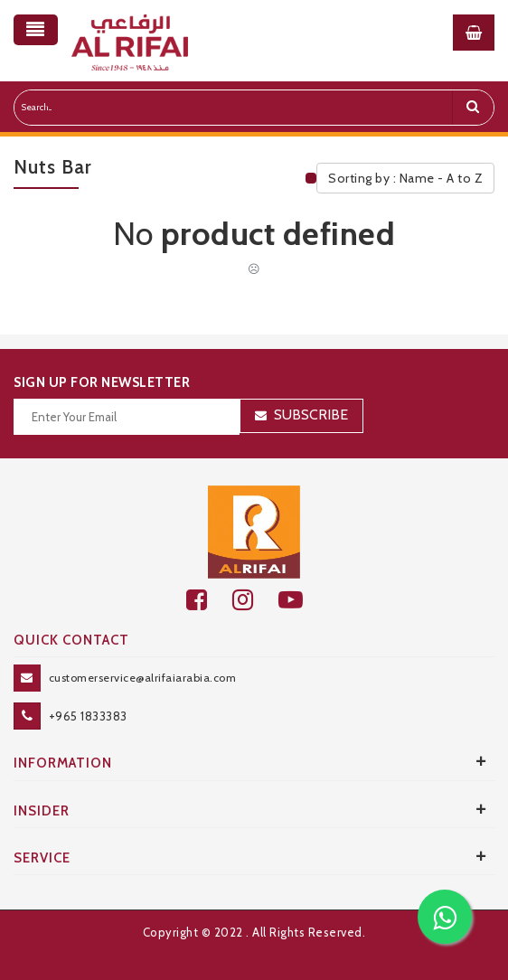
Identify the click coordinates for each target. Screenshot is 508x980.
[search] (473, 108)
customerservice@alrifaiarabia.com (143, 678)
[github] (255, 600)
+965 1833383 (88, 716)
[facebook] (209, 600)
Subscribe (311, 415)
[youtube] (301, 600)
